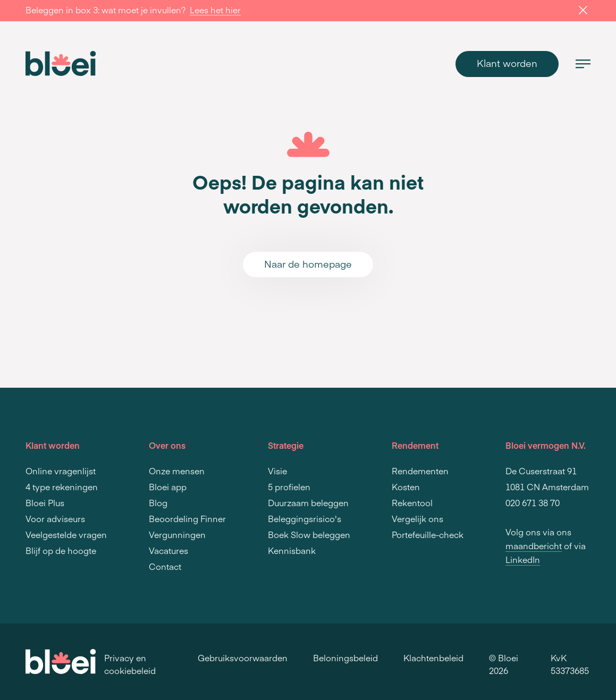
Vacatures (168, 550)
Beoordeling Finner (187, 518)
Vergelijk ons (417, 518)
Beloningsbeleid (345, 658)
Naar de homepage (308, 264)
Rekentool (412, 502)
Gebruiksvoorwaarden (243, 658)
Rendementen (420, 471)
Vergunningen (177, 534)
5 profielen (289, 486)
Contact (165, 566)
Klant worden (507, 63)
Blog (158, 502)
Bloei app (168, 486)
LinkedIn (523, 559)
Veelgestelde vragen (66, 534)
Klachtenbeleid (433, 658)
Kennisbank (292, 550)
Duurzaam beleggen (308, 502)
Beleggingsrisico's (305, 518)
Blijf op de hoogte (61, 550)
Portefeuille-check (428, 534)
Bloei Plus (45, 502)
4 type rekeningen (62, 486)
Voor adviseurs (55, 518)
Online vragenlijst (61, 471)
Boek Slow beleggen (309, 534)
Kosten (406, 486)
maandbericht (534, 545)
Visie (277, 471)
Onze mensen (177, 471)
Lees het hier (215, 10)
